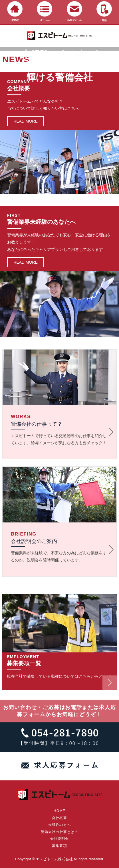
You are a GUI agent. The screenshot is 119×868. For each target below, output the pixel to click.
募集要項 (59, 846)
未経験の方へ (59, 825)
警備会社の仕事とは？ (60, 832)
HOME (59, 811)
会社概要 (59, 818)
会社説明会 (60, 839)
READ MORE (26, 121)
